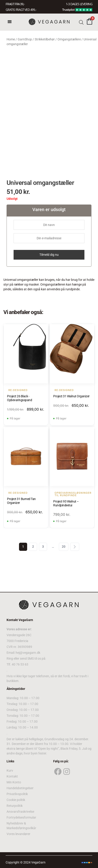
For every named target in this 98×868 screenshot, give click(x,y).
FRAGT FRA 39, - (15, 4)
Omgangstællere (69, 39)
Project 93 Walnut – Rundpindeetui (66, 503)
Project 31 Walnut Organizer (71, 396)
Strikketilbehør (45, 39)
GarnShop (25, 39)
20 (64, 547)
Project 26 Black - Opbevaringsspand (19, 398)
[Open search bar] (81, 22)
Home (11, 39)
